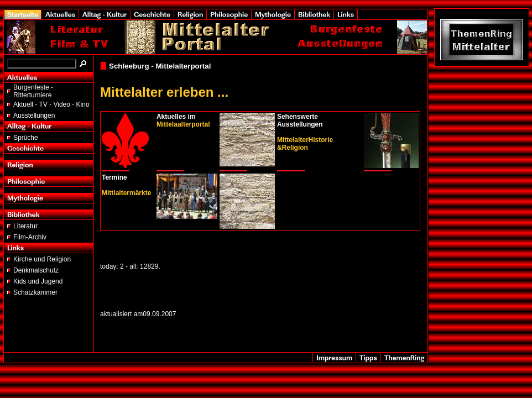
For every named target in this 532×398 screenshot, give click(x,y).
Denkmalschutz (36, 270)
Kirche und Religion (42, 259)
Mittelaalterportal (183, 124)
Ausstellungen (34, 116)
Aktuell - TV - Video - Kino (51, 104)
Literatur (25, 226)
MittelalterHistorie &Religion (305, 144)
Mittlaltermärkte (126, 193)
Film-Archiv (30, 237)
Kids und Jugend (38, 281)
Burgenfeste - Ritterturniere (33, 91)
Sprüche (26, 138)
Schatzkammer (35, 292)
